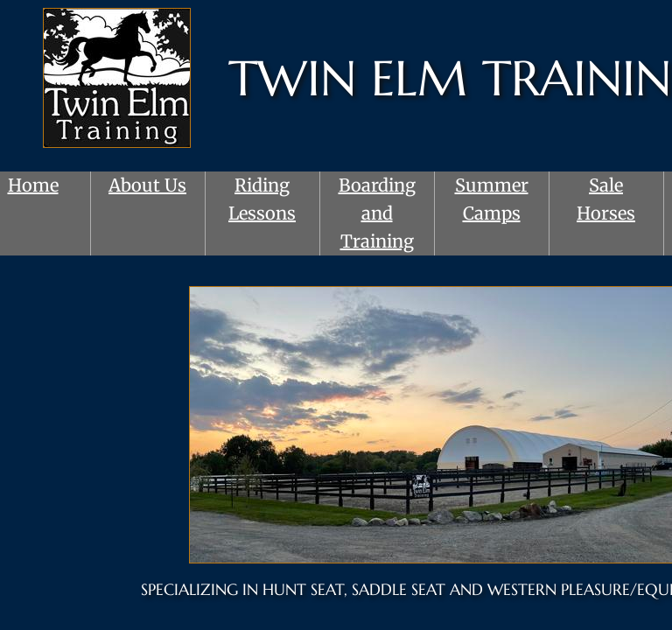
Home (33, 185)
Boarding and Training (377, 213)
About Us (147, 185)
